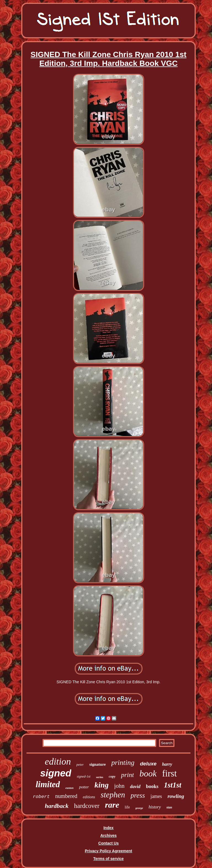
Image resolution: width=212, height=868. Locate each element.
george (139, 808)
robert (41, 797)
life (127, 807)
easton (69, 788)
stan (169, 807)
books (152, 786)
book (148, 773)
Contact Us (108, 843)
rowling (176, 796)
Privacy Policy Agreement (108, 851)
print (127, 775)
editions (89, 797)
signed (56, 773)
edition (58, 761)
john (119, 786)
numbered (66, 796)
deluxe (148, 764)
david (135, 787)
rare (112, 805)
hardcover (87, 806)
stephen (113, 795)
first (169, 773)
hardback (57, 806)
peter (80, 764)
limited (48, 784)
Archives (108, 835)
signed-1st (84, 776)
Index (109, 828)
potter (84, 787)
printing (123, 763)
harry (167, 764)
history (155, 807)
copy (112, 776)
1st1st (173, 785)
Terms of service (108, 859)
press (138, 795)
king (101, 785)
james (156, 796)
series (100, 777)
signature (97, 764)
